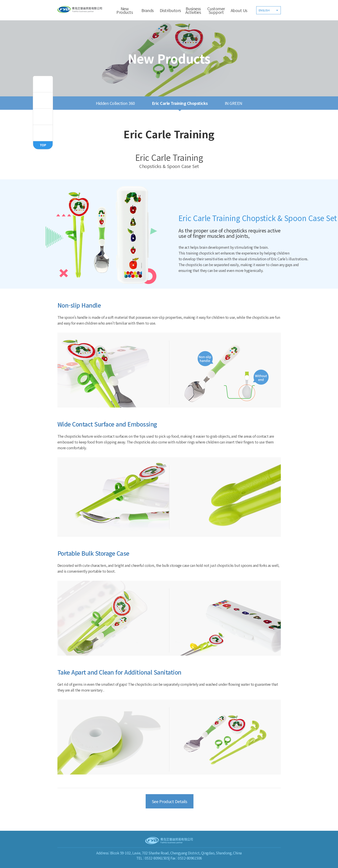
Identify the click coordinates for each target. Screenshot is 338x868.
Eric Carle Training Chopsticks (180, 103)
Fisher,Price (43, 100)
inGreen (43, 117)
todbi (43, 84)
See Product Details (170, 801)
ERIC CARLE (43, 133)
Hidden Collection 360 (115, 103)
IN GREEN (233, 103)
